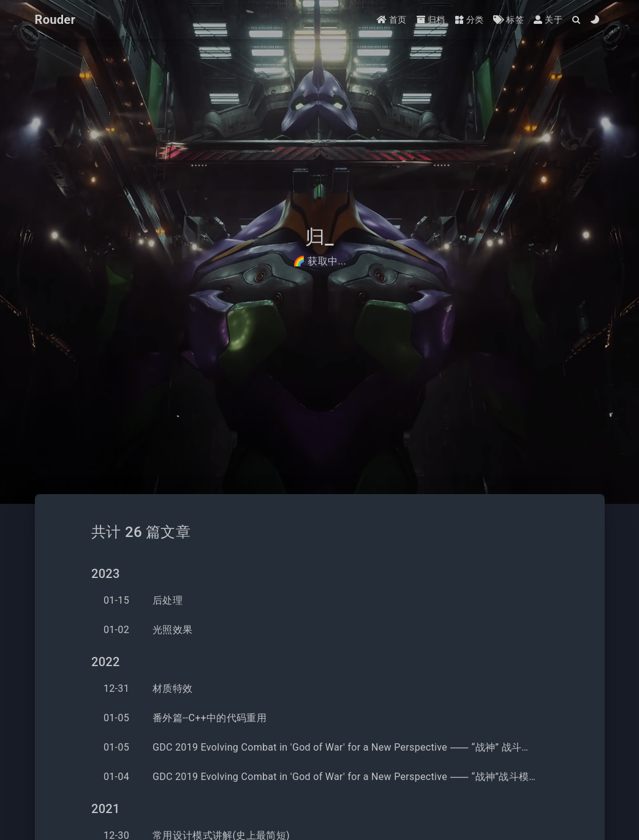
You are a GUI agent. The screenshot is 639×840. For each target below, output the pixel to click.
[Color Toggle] (595, 20)
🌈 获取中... (319, 261)
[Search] (577, 20)
